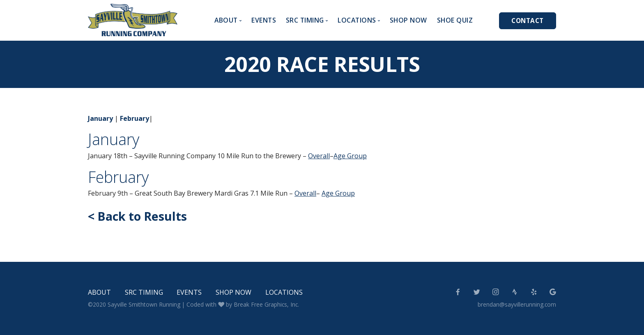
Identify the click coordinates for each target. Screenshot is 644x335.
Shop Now (408, 20)
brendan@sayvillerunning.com (517, 304)
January (100, 118)
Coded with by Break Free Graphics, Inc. (243, 304)
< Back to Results (137, 216)
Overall (319, 156)
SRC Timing (144, 292)
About (99, 292)
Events (264, 20)
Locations (284, 292)
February (135, 118)
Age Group (350, 156)
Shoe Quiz (455, 20)
